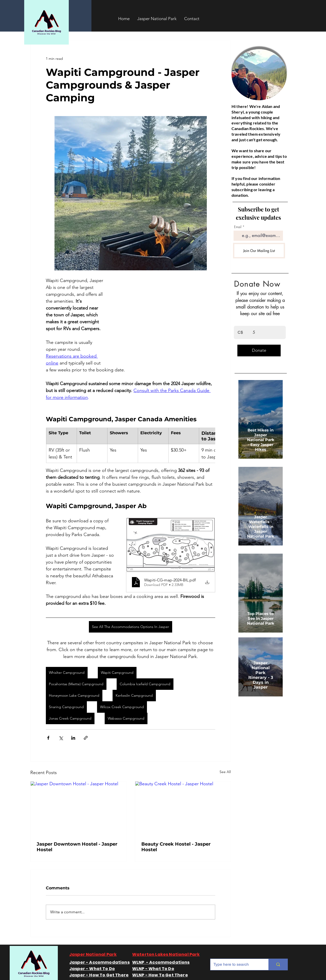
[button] (157, 19)
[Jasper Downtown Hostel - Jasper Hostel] (78, 808)
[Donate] (259, 351)
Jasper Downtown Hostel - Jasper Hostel (77, 847)
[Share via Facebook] (48, 738)
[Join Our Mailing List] (259, 251)
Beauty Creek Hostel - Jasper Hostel (176, 847)
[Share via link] (86, 738)
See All (225, 772)
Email (238, 227)
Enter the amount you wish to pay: (256, 319)
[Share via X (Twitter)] (61, 738)
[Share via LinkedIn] (73, 738)
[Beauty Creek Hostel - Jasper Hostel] (183, 808)
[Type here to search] (236, 964)
